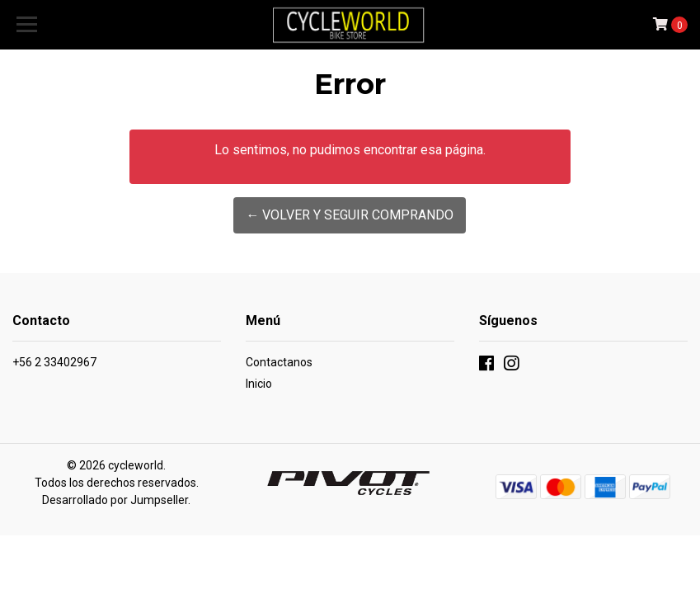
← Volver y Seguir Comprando (350, 215)
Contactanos (279, 362)
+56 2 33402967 (54, 362)
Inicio (259, 384)
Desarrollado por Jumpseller (115, 500)
